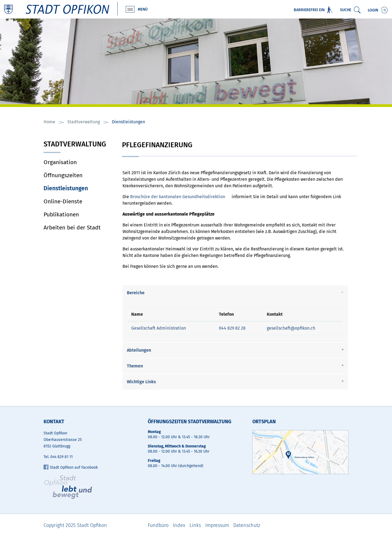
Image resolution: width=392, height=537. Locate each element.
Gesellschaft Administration (159, 328)
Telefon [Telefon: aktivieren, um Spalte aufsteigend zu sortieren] (226, 314)
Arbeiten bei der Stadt (72, 228)
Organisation (60, 162)
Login (373, 10)
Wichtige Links (141, 382)
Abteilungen (139, 350)
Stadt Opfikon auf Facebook (71, 467)
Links (195, 525)
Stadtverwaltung (75, 145)
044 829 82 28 (232, 328)
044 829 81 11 (62, 457)
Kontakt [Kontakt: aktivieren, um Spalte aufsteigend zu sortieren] (275, 314)
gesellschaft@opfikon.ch (291, 328)
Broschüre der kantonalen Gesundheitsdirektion (178, 197)
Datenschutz (247, 525)
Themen (135, 366)
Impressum (217, 525)
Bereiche (136, 293)
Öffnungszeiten (63, 175)
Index (179, 525)
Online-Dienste (63, 201)
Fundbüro (158, 525)
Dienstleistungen (79, 188)
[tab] (235, 293)
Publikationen (61, 214)
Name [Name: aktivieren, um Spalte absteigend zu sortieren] (137, 314)
